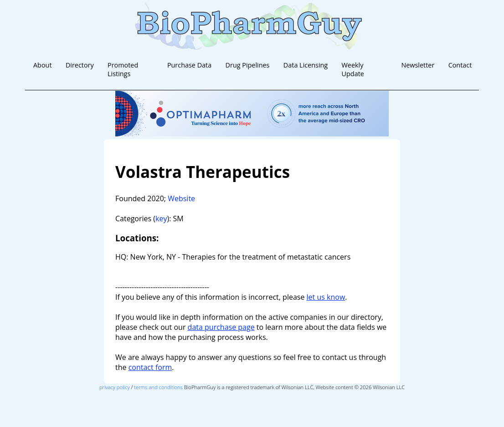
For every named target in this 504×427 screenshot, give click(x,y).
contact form (150, 367)
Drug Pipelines (248, 65)
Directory (80, 65)
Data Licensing (306, 65)
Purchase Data (189, 65)
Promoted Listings (123, 69)
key (161, 219)
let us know (326, 297)
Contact (460, 65)
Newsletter (418, 65)
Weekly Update (353, 69)
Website (181, 198)
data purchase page (221, 327)
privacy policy (115, 387)
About (43, 65)
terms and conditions (158, 387)
